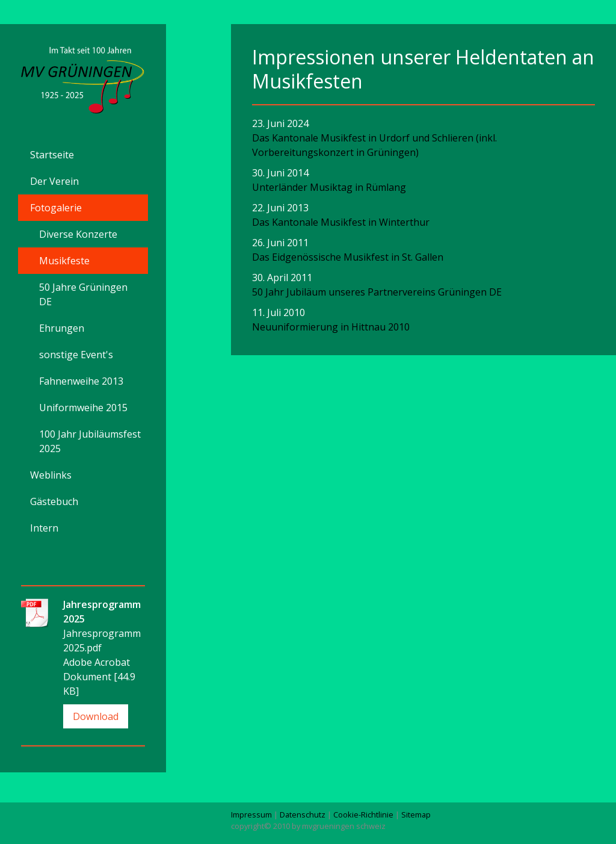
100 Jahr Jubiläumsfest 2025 (90, 441)
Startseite (52, 155)
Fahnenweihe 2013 (81, 381)
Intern (44, 528)
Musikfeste (64, 261)
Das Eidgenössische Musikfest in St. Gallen (348, 257)
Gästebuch (54, 501)
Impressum (251, 815)
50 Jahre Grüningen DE (83, 294)
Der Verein (54, 181)
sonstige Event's (76, 355)
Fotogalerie (56, 208)
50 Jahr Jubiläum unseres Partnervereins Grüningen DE (377, 292)
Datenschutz (303, 815)
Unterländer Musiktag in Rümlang (329, 187)
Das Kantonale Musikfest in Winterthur (341, 222)
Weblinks (51, 475)
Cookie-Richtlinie (363, 815)
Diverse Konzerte (78, 234)
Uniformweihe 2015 (83, 408)
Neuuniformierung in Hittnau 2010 (331, 327)
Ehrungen (62, 328)
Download (96, 716)
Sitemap (416, 815)
